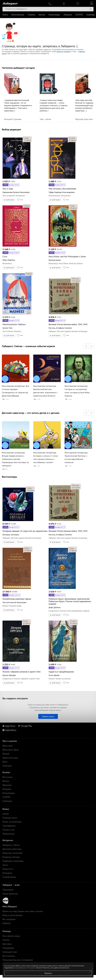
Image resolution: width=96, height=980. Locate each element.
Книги (5, 15)
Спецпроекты (9, 877)
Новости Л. (8, 869)
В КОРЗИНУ (9, 200)
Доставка (7, 944)
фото (27, 140)
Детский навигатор (12, 849)
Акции (6, 814)
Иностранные (18, 15)
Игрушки (68, 15)
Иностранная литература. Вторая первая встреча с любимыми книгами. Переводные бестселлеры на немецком (15, 459)
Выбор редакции (11, 129)
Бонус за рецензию (12, 822)
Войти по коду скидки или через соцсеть (23, 911)
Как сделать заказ (11, 936)
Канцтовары (54, 15)
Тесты (5, 865)
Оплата (6, 940)
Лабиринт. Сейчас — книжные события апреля (28, 346)
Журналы (7, 785)
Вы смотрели (9, 919)
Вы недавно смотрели (15, 698)
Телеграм (7, 766)
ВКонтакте (8, 746)
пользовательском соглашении (24, 968)
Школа (42, 15)
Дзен (5, 762)
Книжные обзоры (11, 857)
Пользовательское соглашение (18, 960)
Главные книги (10, 818)
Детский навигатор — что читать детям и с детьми (31, 413)
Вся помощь (9, 956)
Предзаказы (8, 834)
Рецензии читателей (12, 853)
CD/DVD (79, 15)
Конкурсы (7, 873)
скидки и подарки (63, 52)
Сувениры (91, 15)
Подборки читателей (13, 861)
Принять (48, 973)
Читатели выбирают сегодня (18, 68)
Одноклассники (10, 758)
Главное (31, 15)
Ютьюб (6, 754)
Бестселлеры (9, 477)
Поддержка (8, 948)
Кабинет (7, 923)
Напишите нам (10, 952)
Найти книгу (48, 716)
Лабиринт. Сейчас (11, 845)
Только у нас (9, 830)
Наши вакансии (10, 894)
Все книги (7, 777)
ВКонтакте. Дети (10, 750)
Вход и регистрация (12, 915)
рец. (26, 138)
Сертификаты (9, 826)
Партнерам (8, 890)
